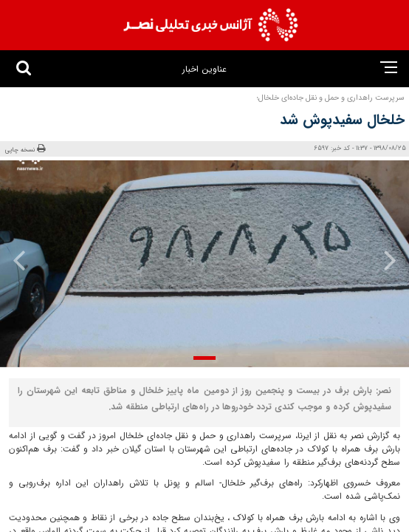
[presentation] (378, 260)
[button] (205, 358)
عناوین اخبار (204, 69)
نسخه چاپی (25, 149)
